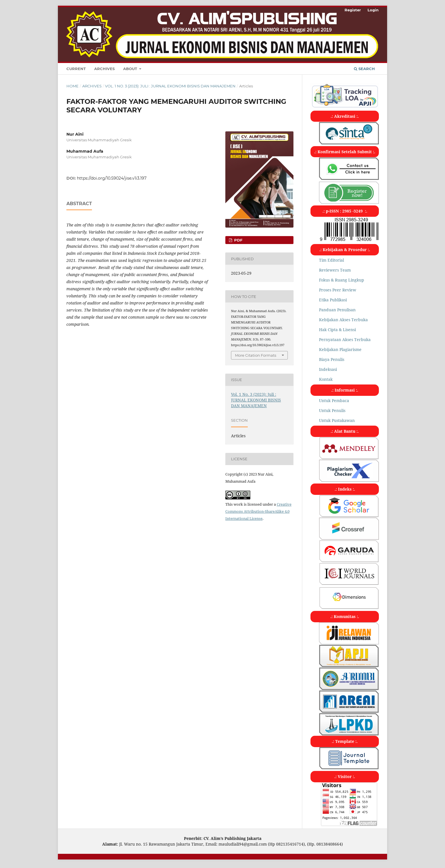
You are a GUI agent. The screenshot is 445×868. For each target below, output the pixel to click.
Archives (104, 69)
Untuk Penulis (332, 410)
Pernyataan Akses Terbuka (345, 340)
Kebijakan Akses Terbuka (343, 320)
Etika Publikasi (333, 300)
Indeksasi (328, 369)
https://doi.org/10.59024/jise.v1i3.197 (112, 178)
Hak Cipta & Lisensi (337, 330)
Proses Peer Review (338, 290)
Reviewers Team (335, 270)
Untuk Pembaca (334, 401)
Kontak (326, 379)
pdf (238, 240)
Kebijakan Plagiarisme (340, 349)
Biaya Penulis (332, 359)
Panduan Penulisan (337, 310)
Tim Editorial (331, 260)
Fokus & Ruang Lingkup (342, 280)
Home (73, 86)
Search (364, 69)
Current (76, 69)
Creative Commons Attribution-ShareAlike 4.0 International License (258, 511)
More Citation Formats (256, 355)
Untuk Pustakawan (337, 420)
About (131, 69)
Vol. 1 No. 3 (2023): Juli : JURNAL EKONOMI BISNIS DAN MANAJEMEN (170, 86)
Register (353, 10)
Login (373, 10)
